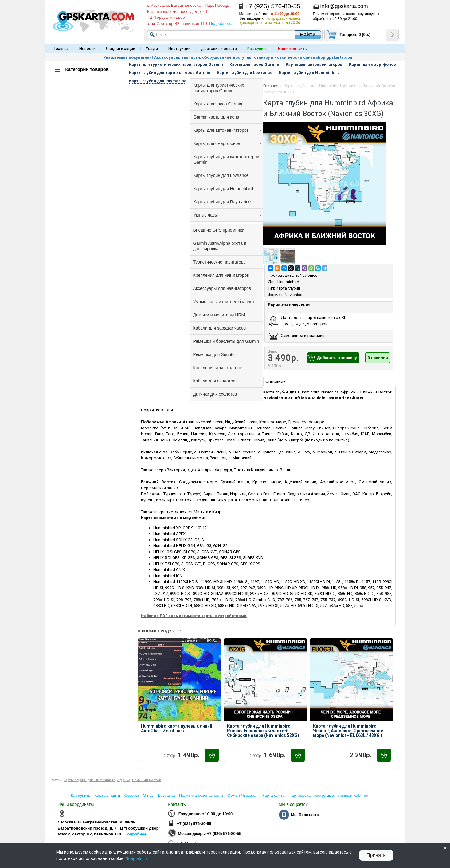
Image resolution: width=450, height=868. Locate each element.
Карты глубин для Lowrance (221, 175)
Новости (87, 49)
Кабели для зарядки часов (220, 328)
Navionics (309, 275)
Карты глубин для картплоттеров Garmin (226, 159)
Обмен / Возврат (243, 795)
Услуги (152, 49)
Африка (124, 780)
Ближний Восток (147, 780)
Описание (276, 381)
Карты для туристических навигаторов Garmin (227, 88)
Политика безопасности (201, 795)
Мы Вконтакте (305, 815)
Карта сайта (273, 795)
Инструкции (179, 49)
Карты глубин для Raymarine (222, 202)
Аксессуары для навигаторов (222, 288)
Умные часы (227, 215)
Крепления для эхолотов (218, 368)
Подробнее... (221, 23)
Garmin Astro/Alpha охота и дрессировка (220, 246)
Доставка (166, 795)
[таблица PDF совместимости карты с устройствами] (194, 616)
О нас (148, 795)
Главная (62, 49)
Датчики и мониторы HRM (219, 315)
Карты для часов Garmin (218, 104)
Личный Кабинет (353, 795)
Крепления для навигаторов (221, 275)
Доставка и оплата (219, 49)
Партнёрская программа (311, 795)
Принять (376, 855)
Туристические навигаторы (220, 262)
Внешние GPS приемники (219, 230)
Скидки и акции (121, 49)
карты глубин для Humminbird (90, 780)
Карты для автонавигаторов (227, 130)
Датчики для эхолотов (215, 394)
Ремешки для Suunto (214, 354)
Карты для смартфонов (227, 143)
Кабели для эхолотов (214, 381)
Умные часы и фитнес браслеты (225, 302)
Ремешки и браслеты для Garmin (226, 341)
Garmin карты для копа (216, 117)
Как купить (81, 795)
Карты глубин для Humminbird (223, 189)
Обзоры (132, 795)
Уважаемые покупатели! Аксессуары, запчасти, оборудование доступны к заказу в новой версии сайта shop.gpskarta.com (228, 57)
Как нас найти (108, 795)
